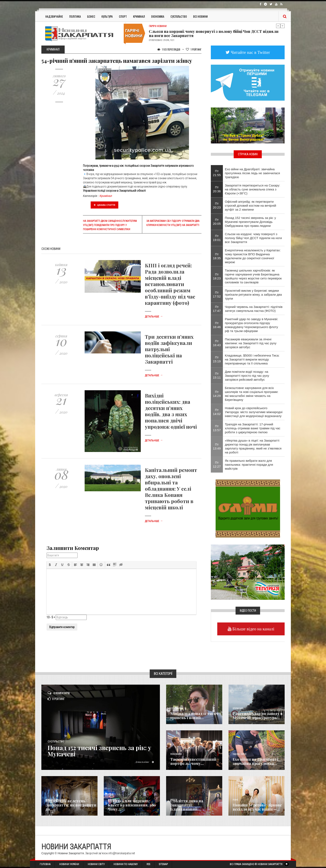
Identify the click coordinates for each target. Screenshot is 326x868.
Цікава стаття (105, 205)
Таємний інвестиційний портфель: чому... (193, 761)
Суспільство (179, 16)
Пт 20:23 (217, 205)
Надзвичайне (54, 16)
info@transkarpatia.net (122, 853)
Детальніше (154, 317)
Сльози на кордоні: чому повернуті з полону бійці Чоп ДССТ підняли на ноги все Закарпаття (214, 33)
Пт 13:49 (217, 446)
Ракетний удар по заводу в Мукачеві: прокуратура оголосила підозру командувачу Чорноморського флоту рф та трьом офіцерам (252, 325)
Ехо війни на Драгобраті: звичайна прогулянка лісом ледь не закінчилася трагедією (253, 173)
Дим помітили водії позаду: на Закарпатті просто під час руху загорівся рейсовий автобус (247, 376)
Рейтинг (194, 49)
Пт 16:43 (217, 343)
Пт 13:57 (217, 428)
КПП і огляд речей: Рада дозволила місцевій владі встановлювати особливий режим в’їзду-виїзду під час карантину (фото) (170, 284)
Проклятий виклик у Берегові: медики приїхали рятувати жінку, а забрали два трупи (253, 294)
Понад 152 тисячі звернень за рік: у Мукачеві (101, 751)
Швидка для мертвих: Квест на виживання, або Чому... (132, 805)
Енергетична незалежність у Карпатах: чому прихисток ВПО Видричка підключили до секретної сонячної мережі (253, 256)
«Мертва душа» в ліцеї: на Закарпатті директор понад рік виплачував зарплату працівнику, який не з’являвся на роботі (253, 446)
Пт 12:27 (217, 464)
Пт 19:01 (217, 238)
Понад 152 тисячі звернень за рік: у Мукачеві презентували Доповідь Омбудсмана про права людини (251, 222)
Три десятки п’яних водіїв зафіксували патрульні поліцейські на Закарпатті (169, 349)
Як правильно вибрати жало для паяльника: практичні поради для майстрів (249, 465)
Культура (107, 16)
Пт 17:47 (217, 309)
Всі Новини (200, 16)
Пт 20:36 (217, 189)
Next (283, 26)
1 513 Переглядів (169, 49)
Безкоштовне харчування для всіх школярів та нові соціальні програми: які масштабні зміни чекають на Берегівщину (252, 394)
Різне (235, 800)
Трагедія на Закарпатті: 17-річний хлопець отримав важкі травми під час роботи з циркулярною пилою (253, 428)
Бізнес (91, 16)
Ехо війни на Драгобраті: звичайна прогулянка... (256, 761)
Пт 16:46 (217, 325)
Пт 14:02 (217, 412)
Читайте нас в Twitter (250, 52)
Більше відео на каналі (253, 629)
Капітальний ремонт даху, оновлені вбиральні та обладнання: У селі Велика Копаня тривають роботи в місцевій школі (171, 489)
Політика (75, 16)
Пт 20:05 (217, 222)
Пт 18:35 (217, 256)
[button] (50, 565)
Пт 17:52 (217, 294)
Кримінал (139, 16)
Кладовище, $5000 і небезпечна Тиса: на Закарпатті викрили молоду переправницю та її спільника (252, 359)
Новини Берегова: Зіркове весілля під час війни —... (257, 807)
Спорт (123, 16)
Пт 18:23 (217, 276)
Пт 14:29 (217, 394)
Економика (176, 754)
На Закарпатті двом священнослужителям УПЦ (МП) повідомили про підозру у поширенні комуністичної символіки (110, 225)
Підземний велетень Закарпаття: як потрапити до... (71, 805)
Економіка (158, 16)
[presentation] (50, 565)
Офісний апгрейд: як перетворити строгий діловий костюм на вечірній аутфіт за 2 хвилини (251, 206)
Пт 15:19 (217, 359)
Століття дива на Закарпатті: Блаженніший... (187, 805)
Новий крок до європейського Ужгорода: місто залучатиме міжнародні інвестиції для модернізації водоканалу (254, 412)
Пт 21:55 (217, 173)
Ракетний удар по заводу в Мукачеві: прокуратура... (258, 716)
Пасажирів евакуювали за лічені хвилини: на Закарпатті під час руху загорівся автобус (251, 343)
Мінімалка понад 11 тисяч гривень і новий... (194, 716)
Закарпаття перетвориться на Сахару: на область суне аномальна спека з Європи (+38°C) (253, 189)
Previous (278, 26)
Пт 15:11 (217, 375)
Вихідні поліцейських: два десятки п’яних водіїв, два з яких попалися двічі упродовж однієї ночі (171, 411)
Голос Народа (177, 708)
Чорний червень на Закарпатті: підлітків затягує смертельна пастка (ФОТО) (254, 309)
